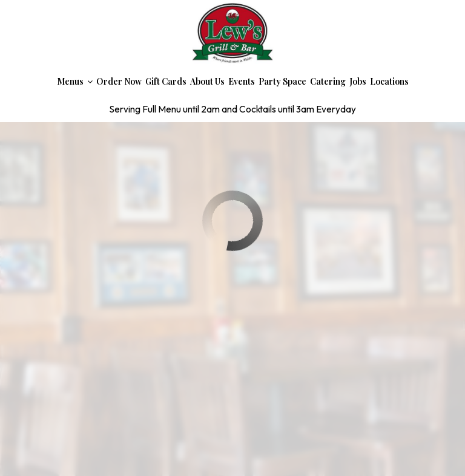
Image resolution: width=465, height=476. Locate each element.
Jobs (358, 81)
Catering (328, 81)
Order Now (119, 81)
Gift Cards (166, 81)
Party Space (282, 81)
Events (242, 81)
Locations (389, 81)
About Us (207, 81)
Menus (75, 81)
